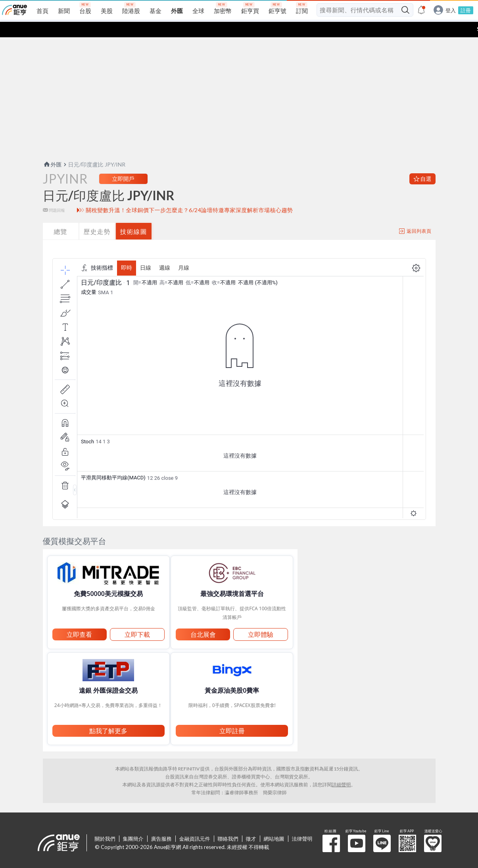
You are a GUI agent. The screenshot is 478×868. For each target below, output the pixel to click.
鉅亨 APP (407, 828)
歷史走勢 (97, 216)
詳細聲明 (342, 769)
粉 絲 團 (331, 828)
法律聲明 (302, 823)
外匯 (52, 149)
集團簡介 (133, 823)
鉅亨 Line (382, 828)
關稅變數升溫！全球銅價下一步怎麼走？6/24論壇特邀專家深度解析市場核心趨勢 (189, 195)
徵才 (251, 823)
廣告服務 (161, 823)
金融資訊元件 (195, 823)
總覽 (61, 216)
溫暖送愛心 (433, 828)
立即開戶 (123, 163)
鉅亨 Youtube (357, 828)
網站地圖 (274, 823)
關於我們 (105, 823)
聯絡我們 (228, 823)
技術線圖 (134, 216)
